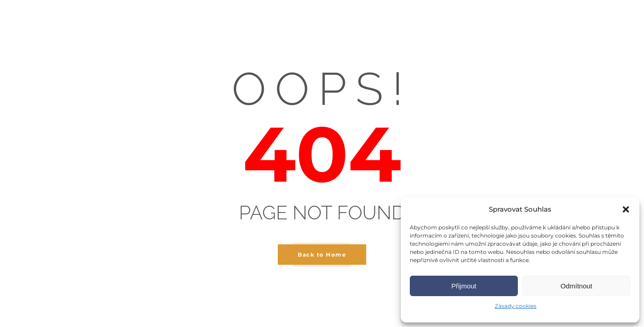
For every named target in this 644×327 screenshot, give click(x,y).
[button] (626, 209)
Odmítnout (576, 286)
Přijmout (464, 286)
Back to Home (322, 255)
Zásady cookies (516, 306)
